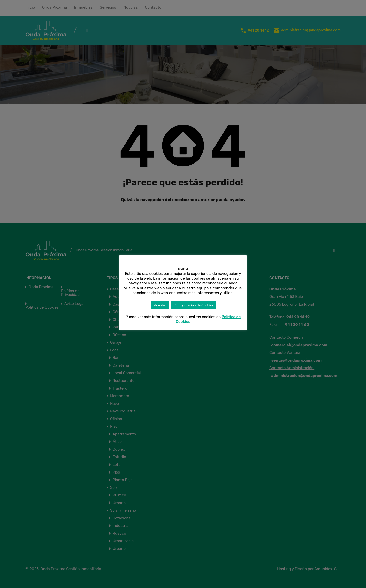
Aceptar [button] (160, 305)
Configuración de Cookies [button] (194, 305)
